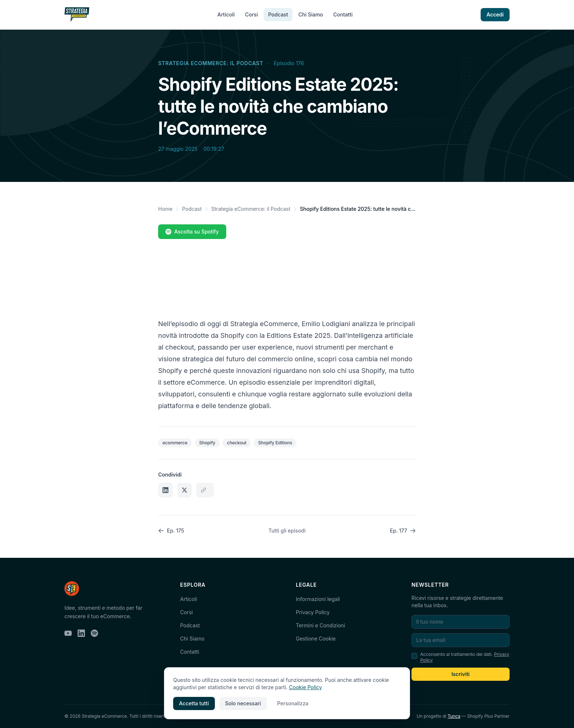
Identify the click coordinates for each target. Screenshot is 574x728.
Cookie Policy (306, 687)
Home (165, 209)
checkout (237, 443)
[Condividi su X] (184, 490)
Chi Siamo (311, 14)
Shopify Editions (275, 443)
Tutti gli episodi (287, 531)
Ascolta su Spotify (192, 232)
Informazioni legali (318, 599)
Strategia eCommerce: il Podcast (211, 63)
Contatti (343, 14)
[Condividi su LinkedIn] (165, 490)
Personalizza (293, 703)
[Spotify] (94, 633)
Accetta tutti (194, 703)
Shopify (207, 443)
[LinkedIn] (81, 633)
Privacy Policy (313, 612)
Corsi (251, 14)
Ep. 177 (403, 531)
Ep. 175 (171, 531)
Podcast (278, 14)
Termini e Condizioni (320, 625)
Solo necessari (243, 703)
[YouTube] (68, 633)
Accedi (495, 14)
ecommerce (175, 443)
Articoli (226, 14)
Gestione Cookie (316, 639)
